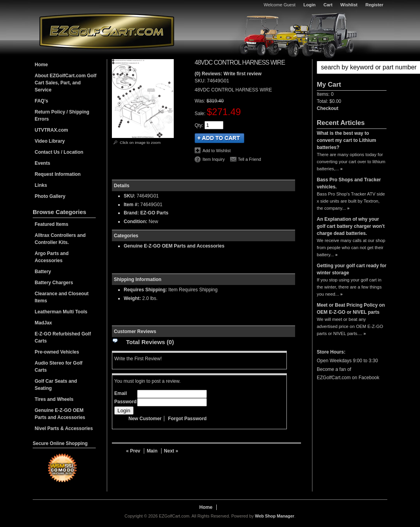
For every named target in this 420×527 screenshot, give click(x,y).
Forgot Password (187, 419)
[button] (352, 67)
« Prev (133, 451)
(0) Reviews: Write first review (228, 74)
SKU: (201, 81)
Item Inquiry (214, 159)
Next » (171, 451)
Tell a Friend (250, 159)
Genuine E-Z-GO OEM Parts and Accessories (174, 246)
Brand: (131, 213)
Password (125, 402)
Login (309, 5)
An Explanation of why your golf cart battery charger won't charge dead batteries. (351, 226)
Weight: (132, 298)
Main (152, 451)
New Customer (145, 419)
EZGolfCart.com (107, 31)
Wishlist (349, 5)
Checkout (328, 108)
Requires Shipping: (145, 290)
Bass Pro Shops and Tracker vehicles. (349, 183)
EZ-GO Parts (154, 213)
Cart (328, 5)
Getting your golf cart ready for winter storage (352, 269)
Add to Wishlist (217, 151)
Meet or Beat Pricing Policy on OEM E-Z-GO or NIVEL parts (351, 309)
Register (374, 5)
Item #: (132, 205)
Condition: (136, 222)
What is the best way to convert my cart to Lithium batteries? (347, 140)
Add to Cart (219, 138)
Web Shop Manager (275, 516)
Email (121, 393)
